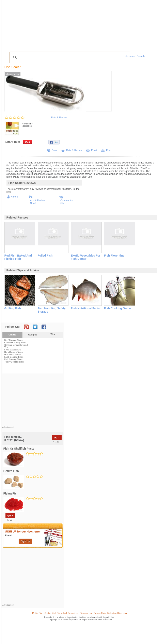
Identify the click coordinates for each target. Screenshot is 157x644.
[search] (69, 57)
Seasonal (77, 24)
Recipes (11, 24)
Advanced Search (135, 56)
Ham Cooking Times (14, 352)
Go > (57, 438)
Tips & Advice (25, 24)
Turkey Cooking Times (14, 362)
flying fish (11, 493)
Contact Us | (50, 613)
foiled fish (45, 256)
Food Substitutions (13, 350)
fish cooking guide (117, 308)
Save (54, 150)
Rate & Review (59, 118)
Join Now (138, 24)
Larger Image (13, 74)
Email (94, 150)
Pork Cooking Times (13, 359)
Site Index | (62, 613)
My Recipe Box (92, 24)
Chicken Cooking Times (15, 343)
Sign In (147, 24)
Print (109, 150)
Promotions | (74, 613)
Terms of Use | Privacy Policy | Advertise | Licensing (104, 613)
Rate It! (15, 197)
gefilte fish (11, 471)
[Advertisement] (79, 39)
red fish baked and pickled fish (18, 257)
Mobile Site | (38, 613)
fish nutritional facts (85, 308)
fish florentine (114, 256)
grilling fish (13, 308)
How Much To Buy (13, 355)
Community (64, 24)
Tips (53, 334)
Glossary (40, 24)
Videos (52, 24)
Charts (12, 335)
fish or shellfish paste (19, 449)
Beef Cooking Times (14, 340)
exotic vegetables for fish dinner (86, 257)
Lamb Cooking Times (14, 357)
